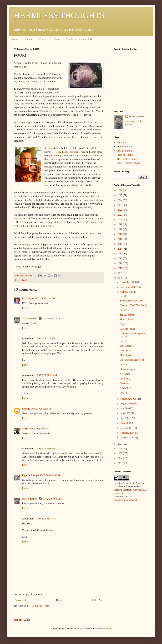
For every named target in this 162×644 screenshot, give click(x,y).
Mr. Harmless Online (127, 159)
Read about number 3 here (71, 152)
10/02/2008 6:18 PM (45, 449)
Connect (29, 39)
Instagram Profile (125, 151)
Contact (43, 39)
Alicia (25, 429)
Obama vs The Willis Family (134, 305)
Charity (26, 409)
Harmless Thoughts (123, 483)
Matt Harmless (30, 319)
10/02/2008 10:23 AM (46, 375)
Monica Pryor (126, 319)
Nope (122, 324)
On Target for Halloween (132, 360)
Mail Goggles (126, 355)
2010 (120, 268)
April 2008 (126, 423)
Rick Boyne (28, 298)
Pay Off (124, 296)
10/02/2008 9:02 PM (53, 499)
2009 (120, 273)
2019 (120, 224)
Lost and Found (127, 329)
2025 (120, 195)
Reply (25, 308)
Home (15, 39)
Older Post (98, 600)
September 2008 (128, 399)
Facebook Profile (125, 155)
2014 (120, 249)
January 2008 (127, 438)
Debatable (125, 383)
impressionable (127, 346)
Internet (124, 365)
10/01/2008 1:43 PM (53, 319)
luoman (86, 629)
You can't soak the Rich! (131, 301)
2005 (120, 453)
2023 (120, 205)
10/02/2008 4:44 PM (39, 429)
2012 (120, 258)
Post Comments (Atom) (39, 606)
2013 (120, 254)
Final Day (125, 310)
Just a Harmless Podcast (128, 163)
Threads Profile (124, 147)
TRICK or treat (127, 315)
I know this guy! (128, 369)
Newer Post (20, 600)
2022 (120, 210)
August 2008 (127, 404)
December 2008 (128, 282)
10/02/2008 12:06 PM (42, 409)
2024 (120, 200)
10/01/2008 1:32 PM (45, 298)
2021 (120, 215)
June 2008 (126, 413)
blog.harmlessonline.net (125, 500)
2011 (120, 263)
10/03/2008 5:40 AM (46, 519)
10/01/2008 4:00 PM (45, 338)
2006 (120, 449)
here (56, 155)
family (25, 280)
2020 (120, 220)
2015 (120, 244)
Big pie (123, 341)
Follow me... (126, 379)
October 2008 (127, 292)
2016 (120, 239)
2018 (120, 229)
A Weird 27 (125, 388)
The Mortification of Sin (80, 39)
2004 (120, 458)
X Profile (121, 143)
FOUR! (123, 393)
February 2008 (128, 433)
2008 (120, 278)
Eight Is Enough (30, 475)
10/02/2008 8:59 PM (50, 475)
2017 (120, 234)
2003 (120, 463)
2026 (120, 190)
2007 (120, 444)
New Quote (125, 351)
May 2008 (126, 418)
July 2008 (125, 408)
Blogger (107, 629)
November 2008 (128, 287)
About (57, 39)
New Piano (125, 374)
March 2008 (126, 428)
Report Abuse (22, 620)
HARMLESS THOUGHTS (59, 15)
